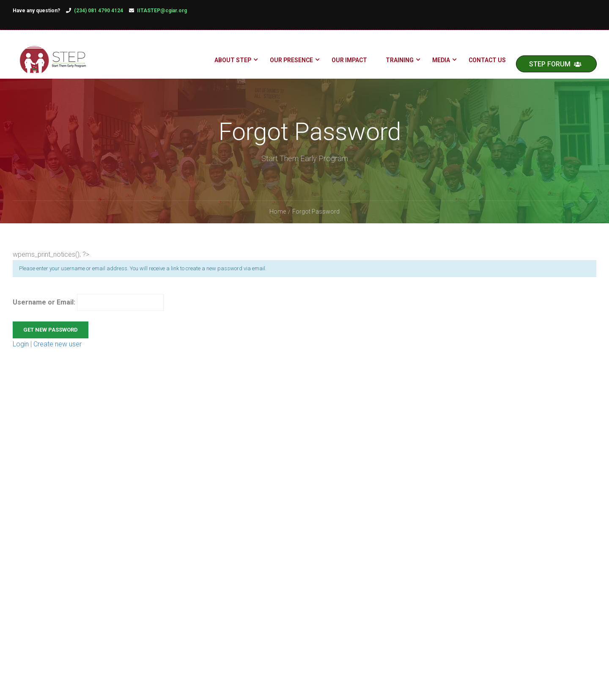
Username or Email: (88, 315)
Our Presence (291, 61)
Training (399, 61)
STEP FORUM (555, 65)
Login (22, 357)
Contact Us (487, 61)
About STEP (232, 61)
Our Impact (349, 61)
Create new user (58, 357)
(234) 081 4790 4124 (99, 11)
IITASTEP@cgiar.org (162, 11)
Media (441, 61)
